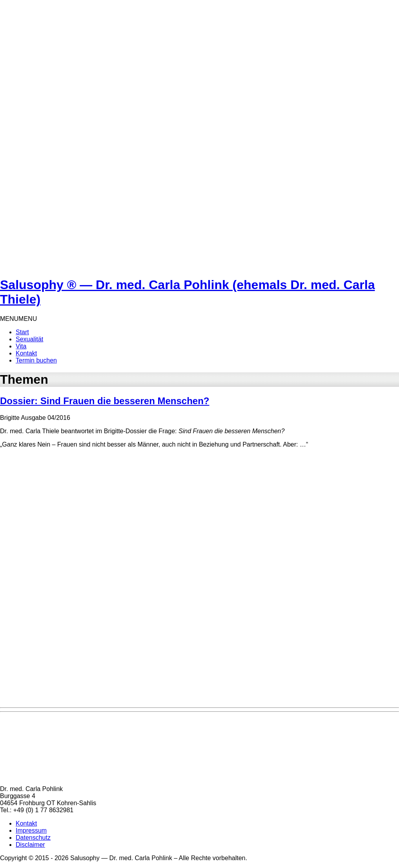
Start (22, 332)
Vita (21, 346)
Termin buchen (36, 360)
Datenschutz (33, 838)
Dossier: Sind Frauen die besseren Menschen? (105, 401)
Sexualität (29, 339)
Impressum (31, 830)
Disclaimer (30, 845)
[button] (18, 319)
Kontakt (26, 353)
